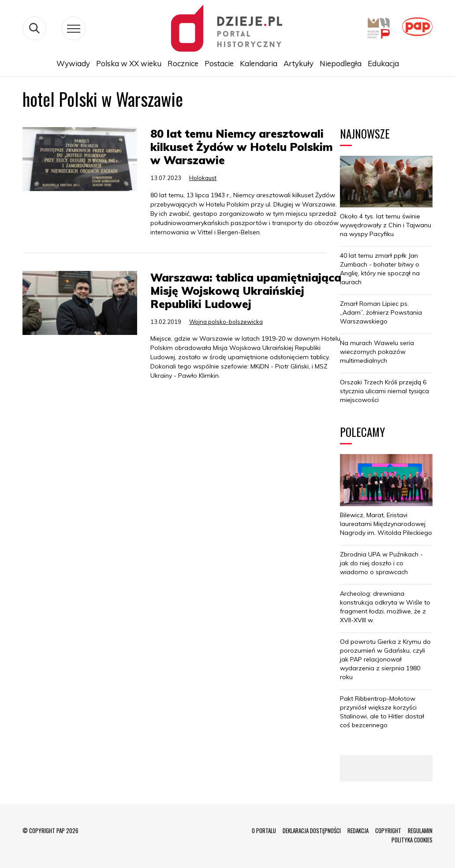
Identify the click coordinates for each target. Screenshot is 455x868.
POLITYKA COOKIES (412, 840)
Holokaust (203, 178)
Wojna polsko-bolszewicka (226, 322)
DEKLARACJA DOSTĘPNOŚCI (312, 830)
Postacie (219, 63)
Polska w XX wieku (129, 63)
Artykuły (298, 63)
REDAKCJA (358, 830)
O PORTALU (264, 830)
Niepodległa (341, 63)
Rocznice (183, 63)
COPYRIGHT (388, 830)
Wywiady (73, 63)
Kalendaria (259, 63)
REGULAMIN (420, 830)
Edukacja (383, 63)
